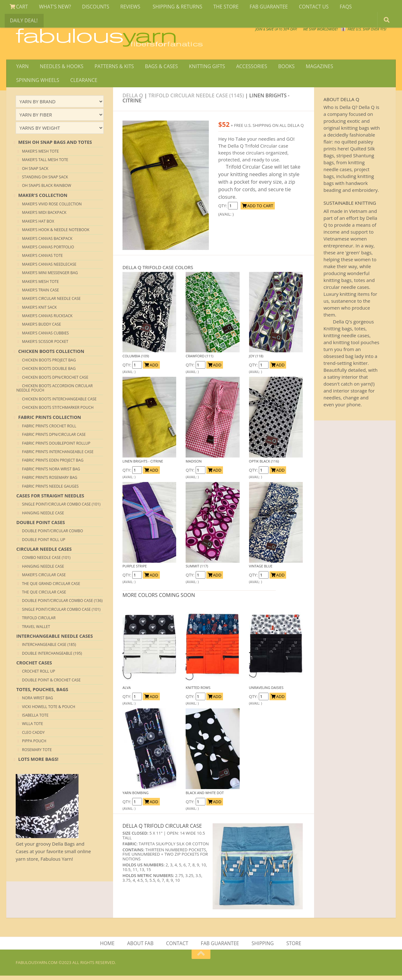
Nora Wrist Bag (38, 701)
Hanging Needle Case (43, 516)
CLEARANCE (29, 83)
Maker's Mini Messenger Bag (50, 276)
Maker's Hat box (38, 225)
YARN (22, 67)
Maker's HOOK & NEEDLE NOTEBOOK (56, 233)
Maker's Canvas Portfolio (48, 250)
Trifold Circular (39, 621)
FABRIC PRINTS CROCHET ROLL (49, 429)
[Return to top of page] (201, 959)
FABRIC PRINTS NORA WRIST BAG (51, 472)
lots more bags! (38, 763)
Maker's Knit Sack (39, 311)
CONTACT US (303, 8)
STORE (293, 947)
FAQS (333, 8)
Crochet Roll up (38, 675)
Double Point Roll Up (44, 543)
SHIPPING (262, 947)
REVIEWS (125, 8)
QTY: (223, 209)
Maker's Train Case (41, 293)
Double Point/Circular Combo (52, 534)
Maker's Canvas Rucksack (47, 319)
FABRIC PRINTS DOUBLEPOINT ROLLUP (56, 447)
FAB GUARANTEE (259, 8)
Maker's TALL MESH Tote (45, 163)
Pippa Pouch (34, 744)
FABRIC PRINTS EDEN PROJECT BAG (53, 464)
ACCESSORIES (244, 67)
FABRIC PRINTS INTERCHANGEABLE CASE (58, 455)
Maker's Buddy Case (41, 328)
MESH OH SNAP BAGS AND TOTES (55, 146)
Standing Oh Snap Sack (45, 180)
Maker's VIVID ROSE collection (52, 207)
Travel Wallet (36, 630)
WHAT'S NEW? (53, 8)
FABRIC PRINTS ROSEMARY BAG (50, 481)
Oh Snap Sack (35, 172)
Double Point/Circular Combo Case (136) (62, 604)
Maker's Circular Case (44, 578)
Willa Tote (33, 727)
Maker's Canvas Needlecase (49, 268)
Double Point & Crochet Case (51, 683)
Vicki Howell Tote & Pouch (49, 710)
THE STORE (218, 8)
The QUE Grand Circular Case (51, 587)
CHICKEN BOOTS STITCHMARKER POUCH (58, 411)
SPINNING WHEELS (354, 67)
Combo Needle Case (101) (46, 561)
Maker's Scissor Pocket (45, 345)
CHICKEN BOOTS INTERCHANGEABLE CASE (59, 402)
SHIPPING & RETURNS (171, 8)
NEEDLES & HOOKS (60, 67)
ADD (151, 368)
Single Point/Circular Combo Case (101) (61, 508)
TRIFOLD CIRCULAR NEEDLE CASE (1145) (196, 99)
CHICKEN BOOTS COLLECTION (51, 354)
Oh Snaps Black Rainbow (47, 189)
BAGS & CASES (157, 67)
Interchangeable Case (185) (49, 648)
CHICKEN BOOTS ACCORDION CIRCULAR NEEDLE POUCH (54, 391)
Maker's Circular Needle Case (51, 302)
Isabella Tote (35, 719)
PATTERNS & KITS (111, 67)
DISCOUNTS (92, 8)
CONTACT (178, 947)
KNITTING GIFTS (201, 67)
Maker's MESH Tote (40, 155)
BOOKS (277, 67)
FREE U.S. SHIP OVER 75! (354, 31)
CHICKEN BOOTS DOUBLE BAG (49, 372)
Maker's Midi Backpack (44, 216)
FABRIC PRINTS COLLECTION (50, 420)
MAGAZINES (309, 67)
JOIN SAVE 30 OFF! (351, 38)
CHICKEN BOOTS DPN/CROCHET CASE (55, 381)
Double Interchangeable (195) (52, 656)
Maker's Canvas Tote (42, 259)
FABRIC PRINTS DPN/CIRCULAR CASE (54, 438)
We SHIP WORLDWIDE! (278, 31)
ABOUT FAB (141, 947)
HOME (109, 947)
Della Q (133, 99)
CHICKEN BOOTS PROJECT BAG (49, 363)
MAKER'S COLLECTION (43, 198)
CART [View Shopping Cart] (18, 8)
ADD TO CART (258, 209)
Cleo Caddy (33, 736)
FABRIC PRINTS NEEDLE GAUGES (50, 490)
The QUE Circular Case (44, 596)
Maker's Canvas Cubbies (45, 336)
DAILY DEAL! (363, 8)
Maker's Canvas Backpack (47, 242)
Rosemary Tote (37, 753)
